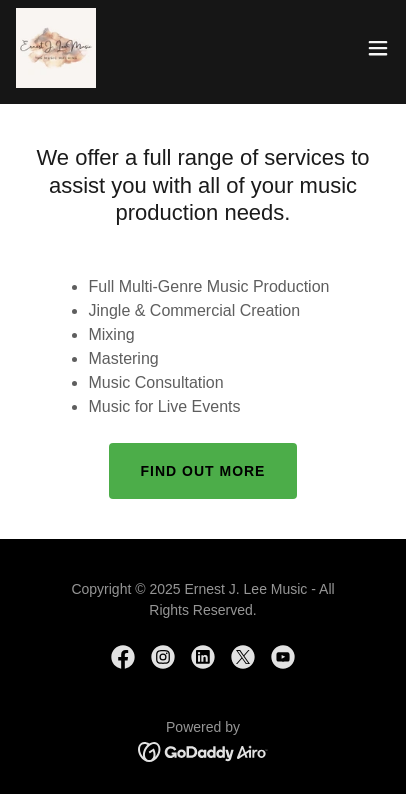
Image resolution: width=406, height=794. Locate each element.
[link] (56, 48)
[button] (378, 48)
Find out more (203, 471)
